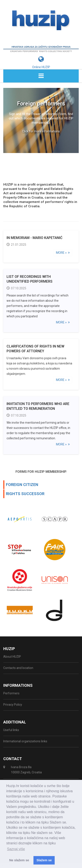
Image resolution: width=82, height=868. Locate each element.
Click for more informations (41, 132)
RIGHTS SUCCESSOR (25, 495)
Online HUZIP (41, 68)
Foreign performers (41, 105)
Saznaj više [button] (16, 849)
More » (63, 254)
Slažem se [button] (44, 860)
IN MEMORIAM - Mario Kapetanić (34, 239)
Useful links (11, 731)
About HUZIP (12, 658)
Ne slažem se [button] (19, 860)
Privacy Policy (13, 706)
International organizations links (25, 742)
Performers (11, 694)
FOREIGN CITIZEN (22, 486)
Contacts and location (18, 669)
